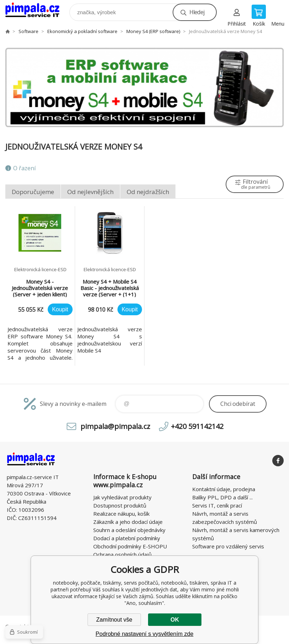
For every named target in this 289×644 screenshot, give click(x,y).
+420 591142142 (197, 426)
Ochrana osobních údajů (122, 554)
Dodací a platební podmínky (127, 538)
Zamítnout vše (114, 620)
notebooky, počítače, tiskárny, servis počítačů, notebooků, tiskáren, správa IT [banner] (37, 10)
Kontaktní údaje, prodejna (224, 489)
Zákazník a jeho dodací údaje (128, 522)
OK (175, 620)
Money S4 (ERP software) (153, 31)
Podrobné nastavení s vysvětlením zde (145, 634)
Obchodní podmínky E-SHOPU (130, 546)
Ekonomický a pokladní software (82, 31)
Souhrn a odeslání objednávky (129, 530)
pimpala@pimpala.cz (115, 426)
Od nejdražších (148, 192)
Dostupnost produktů (120, 505)
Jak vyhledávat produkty (122, 497)
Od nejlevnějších (90, 192)
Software (28, 31)
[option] (144, 87)
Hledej (197, 12)
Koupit (60, 309)
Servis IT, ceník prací (217, 505)
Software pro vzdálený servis (228, 546)
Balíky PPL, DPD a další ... (222, 497)
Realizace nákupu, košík (121, 514)
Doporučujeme (33, 192)
